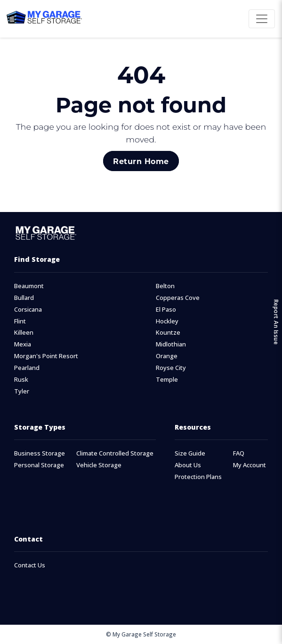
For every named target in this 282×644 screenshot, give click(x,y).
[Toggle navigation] (262, 19)
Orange (167, 356)
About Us (188, 465)
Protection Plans (198, 477)
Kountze (168, 333)
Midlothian (171, 344)
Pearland (27, 368)
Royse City (171, 368)
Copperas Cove (178, 298)
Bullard (24, 298)
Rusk (21, 380)
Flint (20, 321)
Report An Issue (276, 322)
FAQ (239, 453)
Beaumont (29, 286)
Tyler (22, 391)
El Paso (166, 310)
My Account (250, 465)
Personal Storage (39, 465)
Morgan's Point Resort (46, 356)
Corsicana (28, 310)
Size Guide (190, 453)
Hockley (167, 321)
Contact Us (30, 565)
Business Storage (40, 453)
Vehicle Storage (99, 465)
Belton (165, 286)
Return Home (141, 161)
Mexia (23, 344)
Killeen (24, 333)
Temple (167, 380)
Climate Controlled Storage (115, 453)
